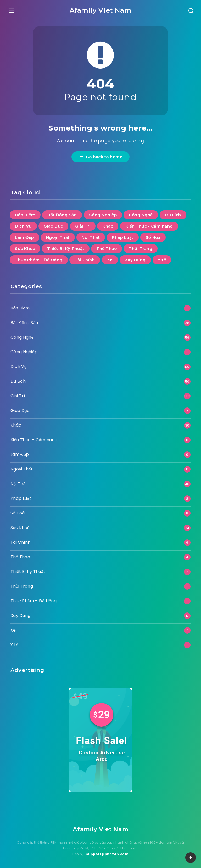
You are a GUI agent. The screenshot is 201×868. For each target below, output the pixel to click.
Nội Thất (19, 482)
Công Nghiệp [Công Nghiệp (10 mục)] (103, 213)
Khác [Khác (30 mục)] (108, 224)
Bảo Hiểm (20, 306)
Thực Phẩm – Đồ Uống (33, 599)
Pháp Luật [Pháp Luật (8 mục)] (123, 235)
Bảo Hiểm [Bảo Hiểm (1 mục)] (25, 213)
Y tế (14, 643)
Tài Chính (21, 540)
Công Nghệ (22, 335)
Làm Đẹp (20, 452)
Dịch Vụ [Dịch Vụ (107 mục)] (23, 224)
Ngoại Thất (22, 467)
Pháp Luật (21, 496)
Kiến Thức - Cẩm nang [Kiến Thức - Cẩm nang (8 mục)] (149, 224)
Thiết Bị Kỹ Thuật (28, 569)
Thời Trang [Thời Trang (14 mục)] (141, 246)
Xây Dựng (20, 613)
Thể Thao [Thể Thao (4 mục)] (107, 246)
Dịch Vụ (19, 364)
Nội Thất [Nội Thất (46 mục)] (91, 235)
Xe (13, 628)
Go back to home (101, 155)
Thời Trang (22, 584)
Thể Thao (20, 555)
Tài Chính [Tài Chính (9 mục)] (85, 258)
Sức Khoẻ (20, 526)
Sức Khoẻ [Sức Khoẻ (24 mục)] (25, 246)
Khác (16, 423)
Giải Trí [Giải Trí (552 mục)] (83, 224)
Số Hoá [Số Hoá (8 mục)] (153, 235)
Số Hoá (18, 511)
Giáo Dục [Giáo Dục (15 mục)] (53, 224)
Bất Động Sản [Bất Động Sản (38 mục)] (62, 213)
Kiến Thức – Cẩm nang (34, 438)
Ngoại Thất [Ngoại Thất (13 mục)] (58, 235)
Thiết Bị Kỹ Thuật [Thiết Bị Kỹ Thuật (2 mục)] (66, 246)
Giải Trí (18, 394)
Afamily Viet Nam (100, 9)
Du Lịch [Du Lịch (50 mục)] (173, 213)
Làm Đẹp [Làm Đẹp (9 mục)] (24, 235)
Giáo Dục (20, 408)
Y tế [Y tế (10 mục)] (162, 258)
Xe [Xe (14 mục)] (110, 258)
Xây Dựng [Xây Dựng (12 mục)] (135, 258)
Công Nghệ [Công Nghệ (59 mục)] (141, 213)
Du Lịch (18, 379)
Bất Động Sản (24, 320)
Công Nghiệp (24, 350)
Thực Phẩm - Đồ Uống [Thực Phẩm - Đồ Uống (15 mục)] (39, 258)
